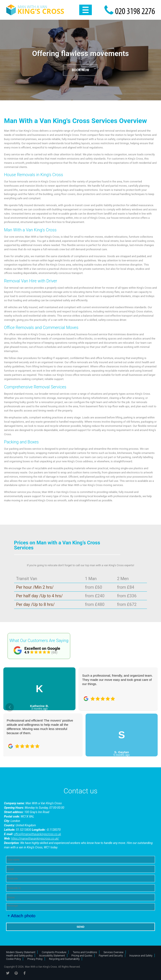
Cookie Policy (13, 959)
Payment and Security (111, 956)
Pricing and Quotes (82, 956)
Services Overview (114, 952)
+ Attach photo (21, 916)
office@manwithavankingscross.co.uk (37, 834)
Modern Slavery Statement (21, 952)
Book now (81, 70)
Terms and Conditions (85, 952)
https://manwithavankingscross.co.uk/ (35, 839)
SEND (80, 927)
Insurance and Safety (141, 956)
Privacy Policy (35, 959)
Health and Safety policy (19, 956)
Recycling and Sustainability (64, 959)
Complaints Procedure (54, 952)
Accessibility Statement (52, 956)
